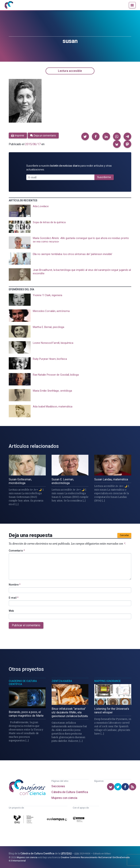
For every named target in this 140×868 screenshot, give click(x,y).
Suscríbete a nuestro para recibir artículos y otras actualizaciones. (69, 168)
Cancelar (124, 535)
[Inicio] (9, 5)
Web (11, 611)
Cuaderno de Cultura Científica (23, 683)
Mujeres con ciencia (64, 798)
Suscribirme (104, 177)
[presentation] (70, 211)
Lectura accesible (70, 71)
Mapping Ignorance (107, 681)
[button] (85, 136)
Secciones (58, 786)
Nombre (15, 585)
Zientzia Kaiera (62, 681)
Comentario (17, 551)
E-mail (14, 598)
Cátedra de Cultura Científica (70, 792)
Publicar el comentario (26, 625)
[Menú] (132, 5)
